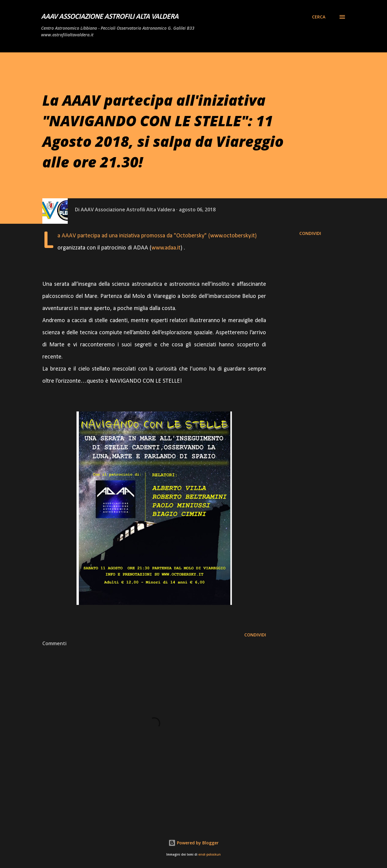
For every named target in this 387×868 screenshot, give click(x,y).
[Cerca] (319, 17)
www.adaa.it (166, 248)
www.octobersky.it (233, 236)
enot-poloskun (210, 855)
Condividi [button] (310, 233)
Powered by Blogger (193, 843)
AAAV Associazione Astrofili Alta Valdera (110, 17)
